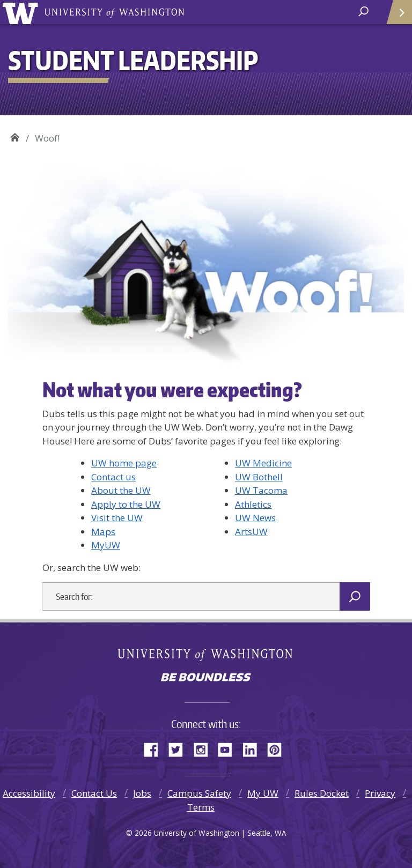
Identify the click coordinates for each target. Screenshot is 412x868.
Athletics (253, 504)
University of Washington (22, 12)
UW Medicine (263, 463)
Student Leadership (15, 136)
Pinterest (278, 748)
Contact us (113, 477)
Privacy (380, 793)
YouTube (229, 748)
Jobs (142, 793)
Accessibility (29, 793)
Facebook (155, 748)
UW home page (124, 463)
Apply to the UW (126, 504)
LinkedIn (254, 748)
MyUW (106, 545)
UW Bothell (259, 477)
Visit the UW (117, 518)
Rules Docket (322, 793)
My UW (263, 793)
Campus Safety (199, 793)
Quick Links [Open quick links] (396, 16)
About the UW (121, 490)
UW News (255, 518)
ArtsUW (251, 532)
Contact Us (94, 793)
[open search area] (365, 12)
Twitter (180, 748)
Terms (201, 807)
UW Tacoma (261, 490)
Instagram (204, 748)
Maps (103, 532)
